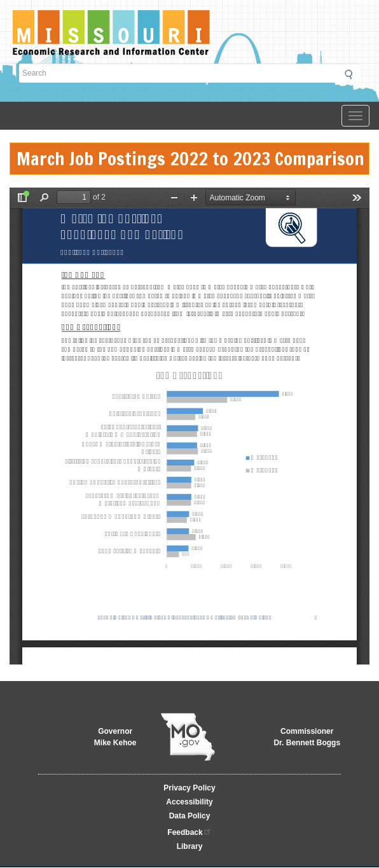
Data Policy (190, 816)
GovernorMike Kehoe (115, 737)
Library (190, 846)
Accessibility (189, 802)
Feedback (189, 831)
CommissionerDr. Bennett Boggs (307, 737)
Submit (352, 74)
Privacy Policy (189, 788)
